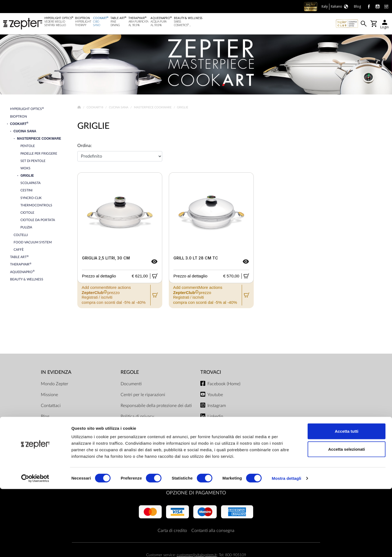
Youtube (215, 396)
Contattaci (51, 406)
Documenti (131, 385)
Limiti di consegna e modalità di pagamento (150, 431)
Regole (130, 373)
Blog (45, 417)
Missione (49, 396)
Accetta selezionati (346, 517)
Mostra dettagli (286, 546)
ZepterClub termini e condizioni (151, 446)
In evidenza (56, 373)
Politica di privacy (137, 417)
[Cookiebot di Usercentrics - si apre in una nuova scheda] (35, 546)
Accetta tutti (347, 499)
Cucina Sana (119, 108)
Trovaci (211, 373)
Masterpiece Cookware (153, 108)
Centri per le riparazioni (143, 396)
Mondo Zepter (55, 385)
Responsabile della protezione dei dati (156, 406)
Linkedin (215, 417)
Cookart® (95, 108)
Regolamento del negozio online (151, 457)
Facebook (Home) (224, 385)
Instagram (217, 406)
